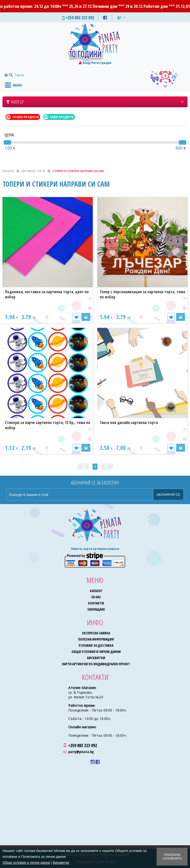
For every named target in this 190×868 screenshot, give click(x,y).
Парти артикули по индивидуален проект (96, 664)
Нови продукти (59, 117)
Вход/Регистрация (97, 63)
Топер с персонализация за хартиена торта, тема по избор (142, 294)
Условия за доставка (96, 645)
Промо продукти (22, 117)
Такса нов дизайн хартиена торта (129, 423)
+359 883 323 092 (83, 745)
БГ (119, 18)
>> (110, 467)
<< (80, 467)
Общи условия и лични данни (96, 652)
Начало (8, 171)
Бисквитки (96, 658)
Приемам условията (172, 857)
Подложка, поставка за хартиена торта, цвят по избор (47, 294)
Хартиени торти (33, 171)
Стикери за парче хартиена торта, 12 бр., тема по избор (48, 425)
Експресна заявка (96, 633)
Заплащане (96, 609)
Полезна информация (96, 639)
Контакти (96, 603)
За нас (96, 597)
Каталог (96, 591)
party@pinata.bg (81, 752)
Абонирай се (168, 495)
